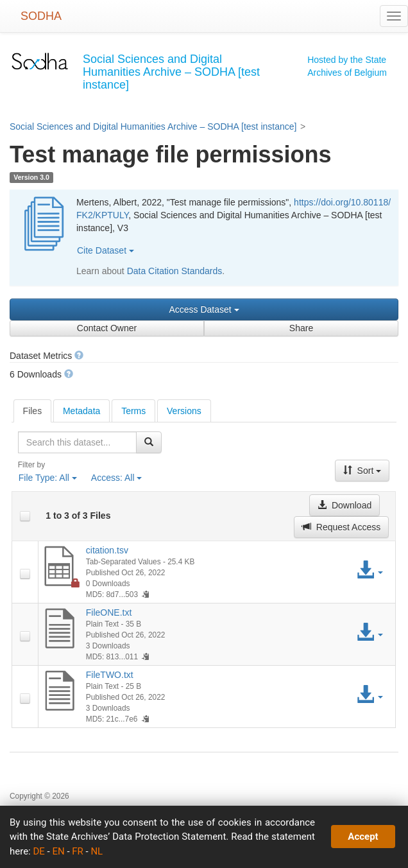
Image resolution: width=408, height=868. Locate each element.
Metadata (81, 411)
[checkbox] (25, 516)
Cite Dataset (106, 250)
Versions (184, 411)
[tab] (33, 411)
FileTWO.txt (110, 675)
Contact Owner (107, 328)
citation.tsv (107, 550)
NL (97, 851)
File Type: (48, 478)
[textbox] (77, 442)
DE (38, 851)
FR (78, 851)
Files (33, 411)
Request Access (341, 527)
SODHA (41, 16)
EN (58, 851)
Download (344, 505)
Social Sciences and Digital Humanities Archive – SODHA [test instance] (153, 126)
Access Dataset (204, 309)
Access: (117, 478)
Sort (362, 471)
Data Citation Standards (175, 271)
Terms (133, 411)
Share (301, 328)
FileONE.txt (109, 612)
